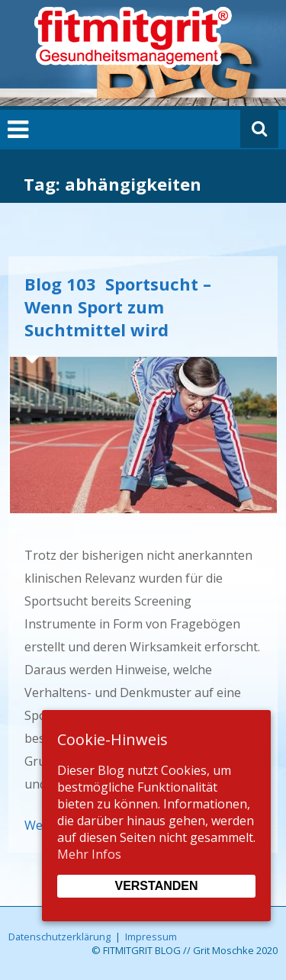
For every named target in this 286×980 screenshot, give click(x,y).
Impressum (151, 937)
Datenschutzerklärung (59, 937)
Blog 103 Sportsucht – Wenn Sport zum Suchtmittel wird (118, 307)
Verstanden (156, 886)
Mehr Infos (89, 854)
